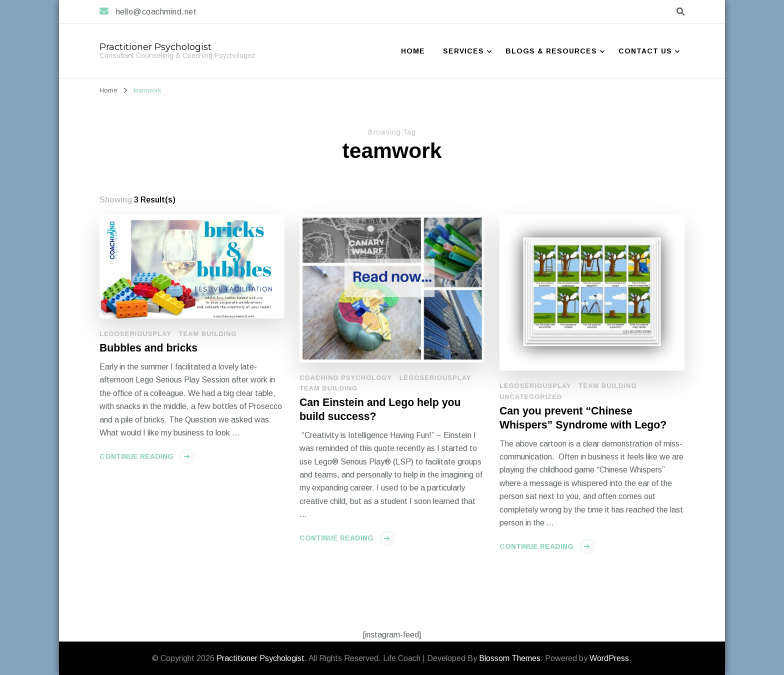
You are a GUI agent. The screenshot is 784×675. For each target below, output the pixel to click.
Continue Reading (136, 456)
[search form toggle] (680, 12)
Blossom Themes (510, 658)
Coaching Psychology (346, 378)
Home (413, 51)
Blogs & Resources (551, 51)
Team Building (207, 334)
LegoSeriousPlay (135, 334)
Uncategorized (531, 397)
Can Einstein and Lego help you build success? (380, 409)
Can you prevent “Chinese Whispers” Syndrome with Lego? (583, 418)
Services (463, 51)
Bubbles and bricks (148, 348)
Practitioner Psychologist (155, 47)
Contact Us (645, 51)
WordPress (609, 658)
